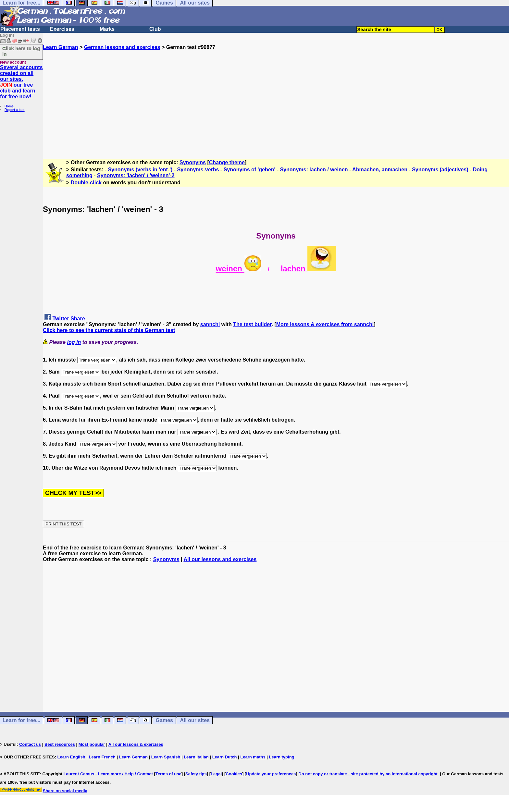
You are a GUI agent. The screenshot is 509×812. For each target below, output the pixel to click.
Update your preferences (271, 774)
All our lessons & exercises (136, 744)
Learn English (71, 757)
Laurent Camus (79, 774)
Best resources (60, 744)
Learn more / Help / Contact (125, 774)
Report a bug (15, 110)
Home (9, 106)
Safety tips (196, 774)
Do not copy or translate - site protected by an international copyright (368, 774)
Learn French (102, 757)
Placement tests (20, 29)
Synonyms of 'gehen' (250, 170)
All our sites (195, 720)
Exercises (62, 29)
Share (78, 319)
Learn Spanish (166, 757)
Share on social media (65, 791)
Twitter (61, 319)
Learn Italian (196, 757)
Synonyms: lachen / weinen (314, 170)
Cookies (234, 774)
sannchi (210, 324)
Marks (107, 29)
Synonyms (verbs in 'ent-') (140, 170)
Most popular (92, 744)
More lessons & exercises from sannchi (325, 324)
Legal (216, 774)
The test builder (252, 324)
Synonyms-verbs (198, 170)
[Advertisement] (276, 96)
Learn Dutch (225, 757)
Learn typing (282, 757)
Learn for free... (21, 720)
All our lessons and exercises (220, 559)
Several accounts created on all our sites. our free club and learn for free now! (21, 82)
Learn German (60, 47)
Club (155, 29)
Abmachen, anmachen (380, 170)
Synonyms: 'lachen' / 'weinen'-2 (136, 175)
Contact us (30, 744)
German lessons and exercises (122, 47)
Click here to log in (21, 51)
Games (164, 720)
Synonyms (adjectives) (440, 170)
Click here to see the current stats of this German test (109, 330)
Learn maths (253, 757)
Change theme (227, 162)
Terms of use (168, 774)
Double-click (86, 183)
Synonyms (193, 162)
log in (74, 342)
